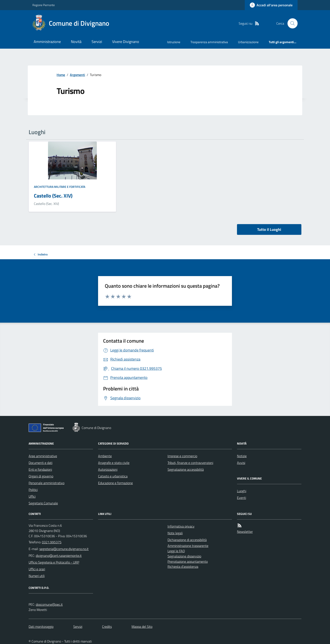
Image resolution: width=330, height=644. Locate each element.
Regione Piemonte (44, 5)
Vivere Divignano (126, 42)
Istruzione (174, 42)
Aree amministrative (43, 456)
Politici (33, 490)
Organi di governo (41, 476)
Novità (76, 42)
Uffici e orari (37, 569)
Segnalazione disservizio (184, 556)
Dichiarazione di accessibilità (187, 540)
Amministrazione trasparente (188, 546)
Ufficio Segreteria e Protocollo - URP (54, 562)
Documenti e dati (41, 463)
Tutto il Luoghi (269, 229)
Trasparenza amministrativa (209, 42)
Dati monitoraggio (41, 627)
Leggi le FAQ (176, 551)
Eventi (242, 498)
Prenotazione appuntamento (188, 561)
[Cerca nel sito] (291, 23)
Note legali (175, 533)
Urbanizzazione (248, 42)
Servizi (97, 42)
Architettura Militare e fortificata (60, 187)
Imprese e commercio (182, 456)
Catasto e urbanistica (113, 476)
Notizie (242, 456)
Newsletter (245, 532)
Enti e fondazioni (40, 469)
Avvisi (241, 463)
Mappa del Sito (142, 627)
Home (61, 75)
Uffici (32, 496)
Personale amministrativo (47, 483)
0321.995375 (52, 542)
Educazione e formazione (115, 483)
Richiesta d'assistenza (183, 567)
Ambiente (105, 456)
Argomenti (77, 75)
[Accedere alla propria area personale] (271, 5)
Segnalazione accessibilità (186, 469)
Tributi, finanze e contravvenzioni (190, 463)
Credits (107, 627)
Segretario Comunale (43, 503)
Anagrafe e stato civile (114, 463)
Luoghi (242, 491)
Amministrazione (47, 42)
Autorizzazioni (108, 469)
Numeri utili (37, 576)
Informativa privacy (181, 526)
